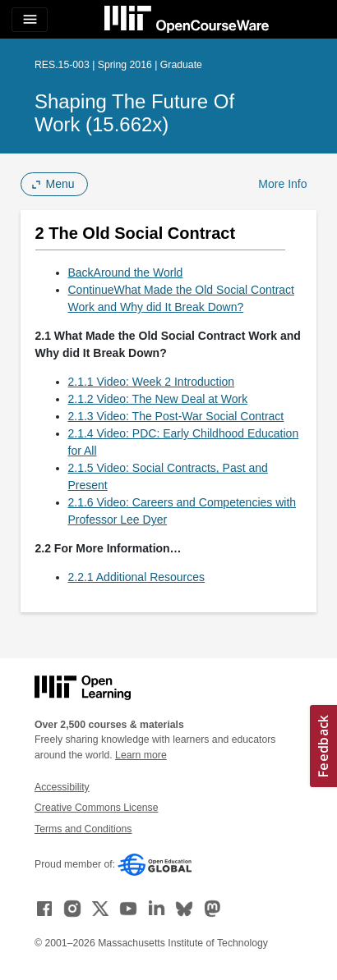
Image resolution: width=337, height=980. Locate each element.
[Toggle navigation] (30, 20)
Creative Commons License (96, 808)
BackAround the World (126, 272)
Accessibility (62, 787)
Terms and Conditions (83, 829)
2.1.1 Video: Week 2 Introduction (152, 382)
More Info (282, 184)
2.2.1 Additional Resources (137, 577)
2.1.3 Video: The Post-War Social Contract (176, 416)
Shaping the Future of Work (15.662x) (134, 113)
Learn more (141, 755)
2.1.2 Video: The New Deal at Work (158, 399)
